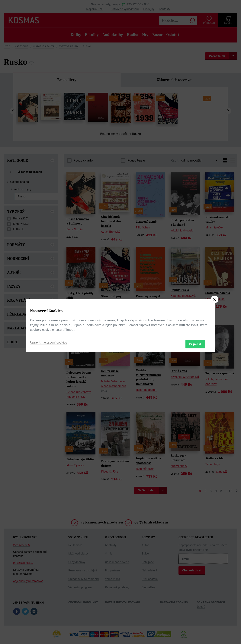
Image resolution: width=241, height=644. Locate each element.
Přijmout (195, 344)
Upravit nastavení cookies (49, 342)
